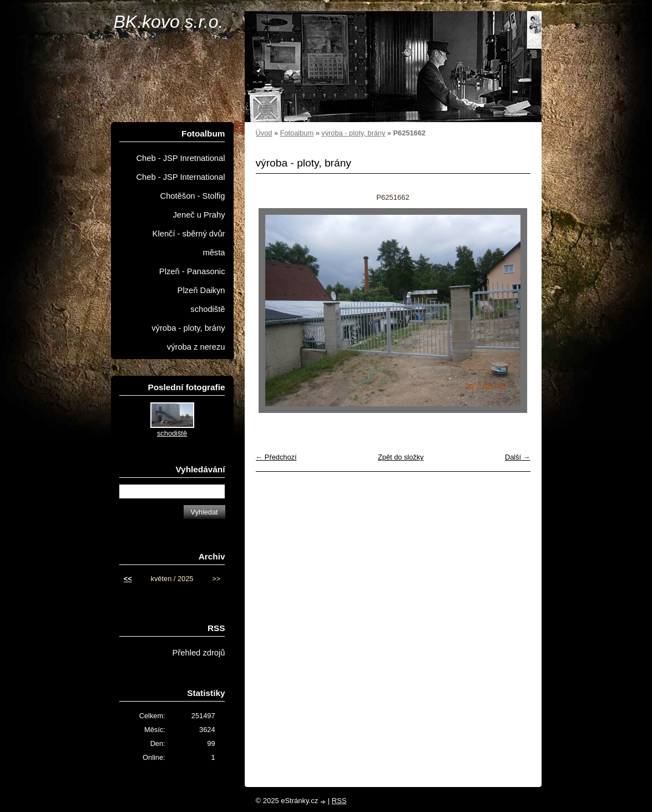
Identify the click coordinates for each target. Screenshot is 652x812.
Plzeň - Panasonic (192, 271)
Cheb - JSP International (180, 177)
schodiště (208, 309)
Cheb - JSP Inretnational (180, 158)
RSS (339, 801)
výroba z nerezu (196, 347)
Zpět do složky (401, 457)
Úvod (264, 133)
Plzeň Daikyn (201, 290)
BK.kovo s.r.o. (169, 22)
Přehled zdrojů (199, 653)
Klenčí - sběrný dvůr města (189, 243)
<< (128, 579)
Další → (518, 457)
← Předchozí (276, 457)
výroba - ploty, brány (353, 133)
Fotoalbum (297, 133)
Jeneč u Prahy (199, 215)
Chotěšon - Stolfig (193, 196)
